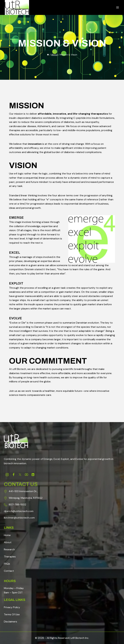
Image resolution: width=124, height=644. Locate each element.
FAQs (7, 564)
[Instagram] (7, 475)
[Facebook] (14, 475)
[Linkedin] (33, 475)
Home (7, 535)
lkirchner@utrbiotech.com (19, 518)
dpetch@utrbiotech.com (19, 511)
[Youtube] (26, 475)
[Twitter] (20, 475)
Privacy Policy (12, 607)
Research (9, 549)
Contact (9, 571)
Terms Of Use (12, 614)
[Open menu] (118, 7)
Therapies (10, 557)
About (8, 542)
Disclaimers (10, 622)
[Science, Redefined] (17, 7)
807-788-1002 (17, 505)
